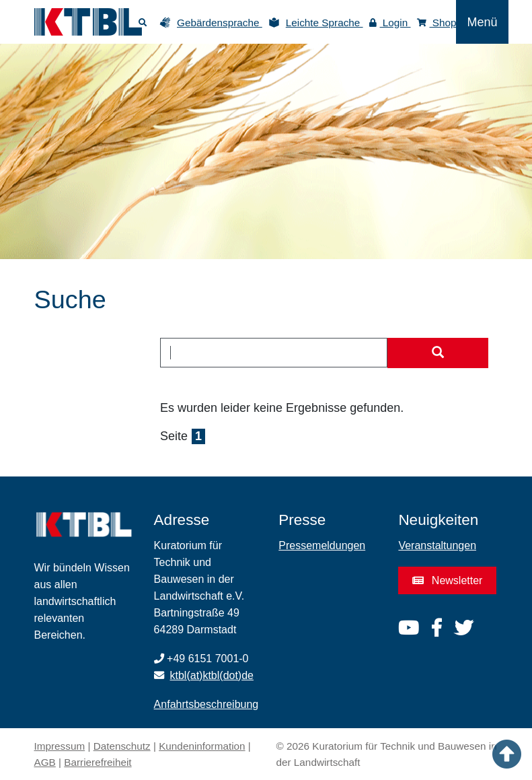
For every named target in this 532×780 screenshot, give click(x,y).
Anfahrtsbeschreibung (206, 704)
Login (390, 23)
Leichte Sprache (325, 23)
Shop (437, 23)
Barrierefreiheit (98, 762)
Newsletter (447, 580)
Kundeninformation (202, 746)
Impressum (60, 746)
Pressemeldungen (322, 545)
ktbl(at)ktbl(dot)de (212, 675)
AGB (45, 762)
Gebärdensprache (220, 23)
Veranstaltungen (437, 545)
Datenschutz (122, 746)
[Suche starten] (438, 353)
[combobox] (274, 353)
